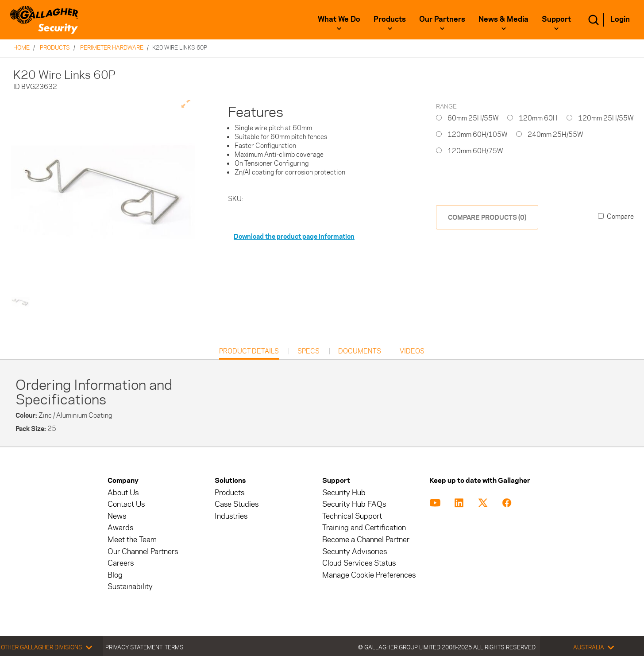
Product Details (249, 353)
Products (390, 19)
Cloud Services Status (359, 563)
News (117, 516)
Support (556, 19)
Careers (121, 563)
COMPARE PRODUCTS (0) (487, 217)
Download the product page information (294, 236)
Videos (412, 351)
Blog (115, 575)
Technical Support (352, 516)
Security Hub (344, 493)
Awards (120, 528)
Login (620, 19)
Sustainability (130, 587)
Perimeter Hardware (112, 47)
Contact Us (126, 504)
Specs (309, 351)
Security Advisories (355, 552)
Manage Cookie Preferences (369, 575)
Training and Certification (364, 528)
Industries (231, 516)
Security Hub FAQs (354, 504)
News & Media (503, 19)
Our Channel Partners (143, 552)
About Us (123, 493)
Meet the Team (132, 540)
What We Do (339, 19)
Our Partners (442, 19)
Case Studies (237, 504)
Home (21, 47)
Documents (360, 351)
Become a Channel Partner (366, 540)
